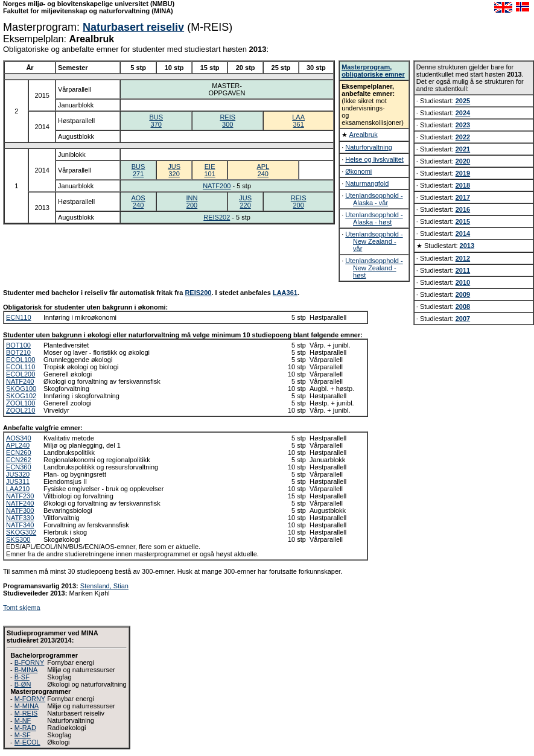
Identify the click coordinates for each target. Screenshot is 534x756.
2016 (463, 209)
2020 (463, 161)
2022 (463, 137)
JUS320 (174, 170)
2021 (463, 149)
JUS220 (245, 202)
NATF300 (20, 510)
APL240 (263, 170)
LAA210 (18, 489)
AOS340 (19, 438)
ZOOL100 (21, 403)
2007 (463, 319)
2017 (463, 197)
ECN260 (19, 453)
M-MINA (27, 706)
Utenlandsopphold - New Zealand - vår (374, 241)
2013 (467, 246)
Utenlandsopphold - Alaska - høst (374, 218)
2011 (463, 270)
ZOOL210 (21, 410)
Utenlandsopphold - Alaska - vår (374, 199)
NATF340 (20, 525)
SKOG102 (21, 396)
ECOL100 (21, 360)
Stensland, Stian (104, 586)
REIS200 (299, 202)
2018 (463, 185)
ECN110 (19, 317)
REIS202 (217, 217)
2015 (463, 221)
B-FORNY (30, 662)
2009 (463, 294)
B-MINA (26, 670)
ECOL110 (21, 367)
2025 (463, 101)
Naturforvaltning (369, 147)
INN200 (192, 202)
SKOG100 (21, 389)
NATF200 (217, 186)
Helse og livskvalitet (374, 159)
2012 (463, 258)
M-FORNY (30, 699)
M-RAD (25, 728)
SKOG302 (21, 532)
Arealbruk (364, 135)
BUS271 (138, 170)
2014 (463, 233)
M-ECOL (27, 742)
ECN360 (19, 467)
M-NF (23, 720)
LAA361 (298, 121)
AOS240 (138, 202)
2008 (463, 307)
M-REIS (26, 713)
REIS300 (227, 121)
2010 (463, 282)
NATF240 (20, 381)
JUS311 (18, 481)
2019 (463, 173)
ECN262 (19, 460)
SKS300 (18, 539)
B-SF (22, 677)
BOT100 (18, 345)
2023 (463, 125)
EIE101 (209, 170)
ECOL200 (21, 374)
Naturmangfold (367, 183)
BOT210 (18, 352)
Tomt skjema (22, 608)
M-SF (23, 735)
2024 (463, 113)
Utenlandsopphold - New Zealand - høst (374, 268)
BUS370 (156, 121)
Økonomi (358, 171)
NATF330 (20, 518)
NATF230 (20, 496)
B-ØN (23, 684)
